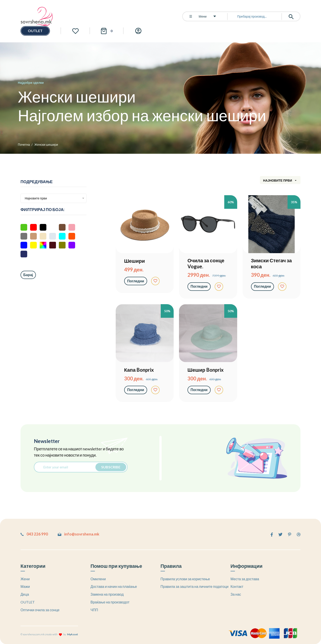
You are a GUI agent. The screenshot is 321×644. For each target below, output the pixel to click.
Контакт (237, 586)
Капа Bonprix (139, 370)
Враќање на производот (110, 602)
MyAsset (73, 634)
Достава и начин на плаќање (114, 586)
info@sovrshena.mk (81, 534)
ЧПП (94, 610)
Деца (25, 594)
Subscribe (110, 467)
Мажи (25, 586)
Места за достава (245, 579)
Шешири (135, 261)
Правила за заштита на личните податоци (194, 586)
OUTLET (35, 31)
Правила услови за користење (185, 579)
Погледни (136, 281)
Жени (25, 579)
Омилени (98, 579)
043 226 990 (34, 534)
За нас (236, 594)
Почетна (24, 145)
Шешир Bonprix (206, 370)
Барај (28, 275)
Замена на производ (107, 594)
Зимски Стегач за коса (271, 263)
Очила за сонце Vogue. (206, 263)
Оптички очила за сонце (40, 610)
